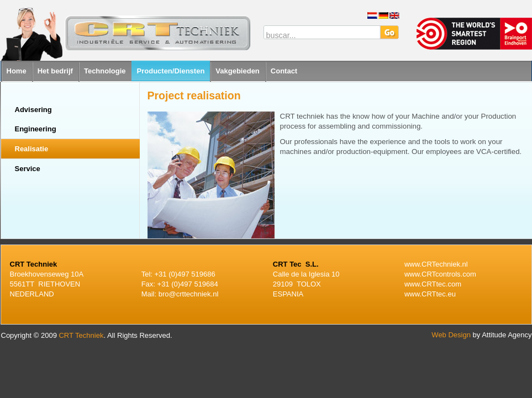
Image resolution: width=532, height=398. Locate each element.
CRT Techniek (81, 335)
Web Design (451, 335)
